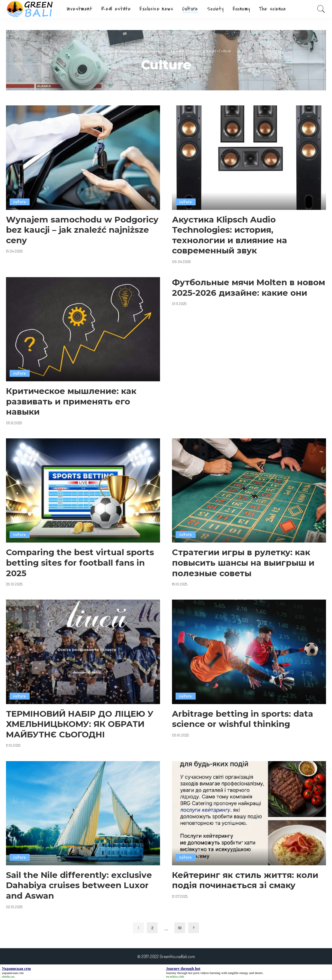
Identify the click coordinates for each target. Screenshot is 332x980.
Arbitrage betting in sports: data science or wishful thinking (243, 719)
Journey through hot (179, 973)
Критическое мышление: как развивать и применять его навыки (71, 401)
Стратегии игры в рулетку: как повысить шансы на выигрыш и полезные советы (243, 563)
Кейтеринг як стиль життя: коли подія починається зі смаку (245, 880)
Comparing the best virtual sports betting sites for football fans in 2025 (80, 563)
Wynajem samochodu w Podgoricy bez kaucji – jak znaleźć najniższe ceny (82, 230)
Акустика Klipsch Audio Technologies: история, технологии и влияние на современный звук (230, 235)
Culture (20, 202)
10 (180, 928)
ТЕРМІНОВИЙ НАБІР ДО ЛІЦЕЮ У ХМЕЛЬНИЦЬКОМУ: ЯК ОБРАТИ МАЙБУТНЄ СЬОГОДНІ (80, 724)
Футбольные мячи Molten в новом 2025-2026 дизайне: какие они (249, 287)
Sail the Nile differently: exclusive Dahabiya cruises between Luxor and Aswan (79, 885)
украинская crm (13, 973)
